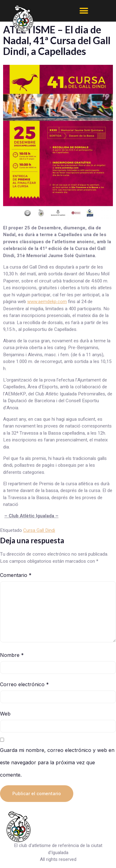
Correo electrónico (24, 684)
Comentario (16, 575)
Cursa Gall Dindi (39, 530)
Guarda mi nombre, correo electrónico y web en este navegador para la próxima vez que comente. (57, 762)
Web (5, 714)
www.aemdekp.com (47, 302)
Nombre (12, 655)
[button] (84, 11)
